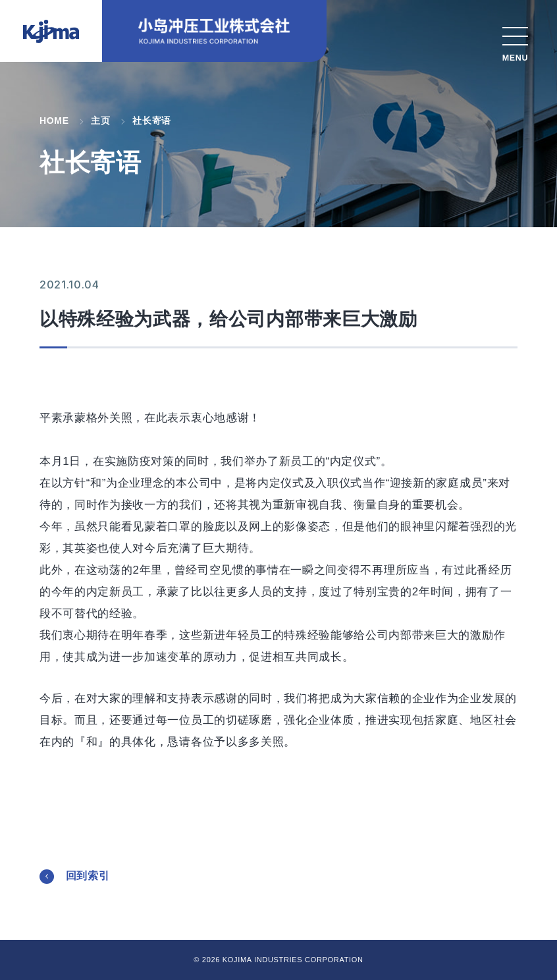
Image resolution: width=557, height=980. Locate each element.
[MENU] (515, 41)
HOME (54, 121)
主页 (100, 121)
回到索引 (88, 876)
